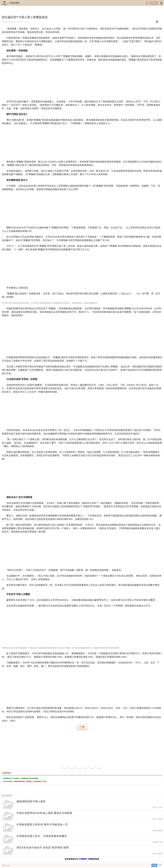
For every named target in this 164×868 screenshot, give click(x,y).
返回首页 (154, 3)
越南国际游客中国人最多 (31, 801)
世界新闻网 (7, 22)
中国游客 (83, 859)
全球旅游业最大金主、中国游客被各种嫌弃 (42, 836)
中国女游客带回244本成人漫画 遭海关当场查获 (44, 813)
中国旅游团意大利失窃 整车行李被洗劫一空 (42, 825)
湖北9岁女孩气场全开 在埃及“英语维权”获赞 (43, 848)
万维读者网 (14, 3)
